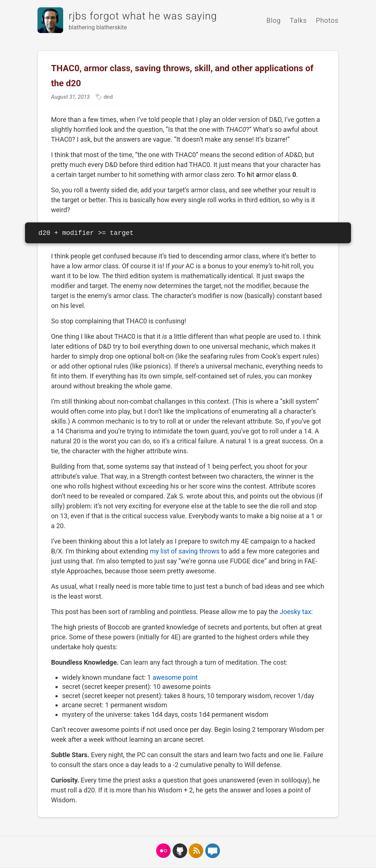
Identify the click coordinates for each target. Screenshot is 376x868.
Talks (298, 20)
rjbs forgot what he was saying (143, 16)
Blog (274, 20)
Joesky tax (296, 612)
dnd (107, 97)
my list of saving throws (185, 551)
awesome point (175, 677)
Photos (327, 20)
